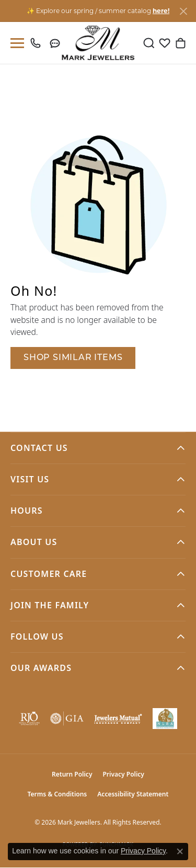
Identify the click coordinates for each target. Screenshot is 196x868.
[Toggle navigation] (15, 43)
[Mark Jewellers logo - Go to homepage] (98, 43)
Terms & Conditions (57, 794)
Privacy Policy (123, 774)
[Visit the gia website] (67, 719)
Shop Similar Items (73, 358)
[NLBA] (165, 719)
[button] (149, 43)
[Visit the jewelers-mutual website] (118, 719)
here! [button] (161, 11)
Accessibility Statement (133, 794)
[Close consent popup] (180, 851)
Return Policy (72, 774)
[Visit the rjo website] (29, 719)
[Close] (183, 11)
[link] (38, 43)
